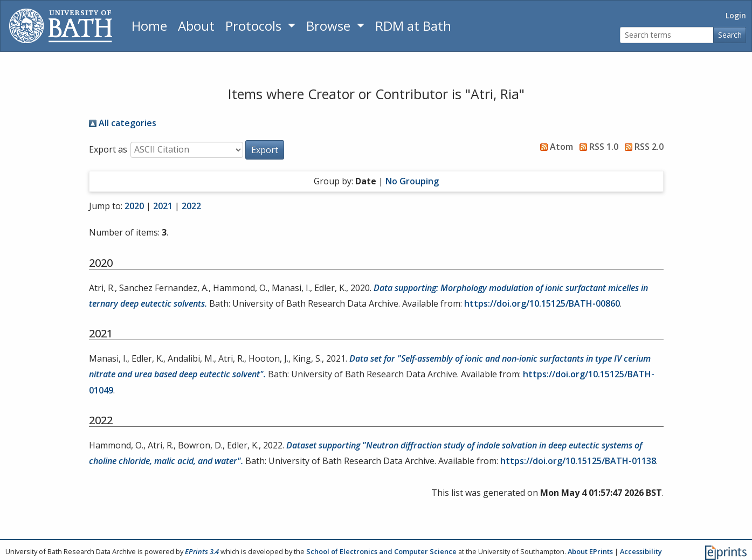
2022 (191, 206)
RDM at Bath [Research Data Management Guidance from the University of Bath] (413, 26)
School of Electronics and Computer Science (381, 551)
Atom (554, 147)
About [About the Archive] (196, 26)
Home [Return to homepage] (149, 26)
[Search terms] (667, 35)
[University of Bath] (61, 26)
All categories (123, 123)
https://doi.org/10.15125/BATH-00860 (542, 303)
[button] (265, 150)
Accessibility (641, 551)
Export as (108, 149)
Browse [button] (330, 26)
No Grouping (412, 181)
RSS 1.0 (597, 147)
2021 (163, 206)
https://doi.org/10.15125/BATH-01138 (578, 461)
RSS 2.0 (642, 147)
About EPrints (590, 551)
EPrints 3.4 (202, 551)
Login (736, 15)
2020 (134, 206)
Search (730, 35)
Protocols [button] (255, 26)
